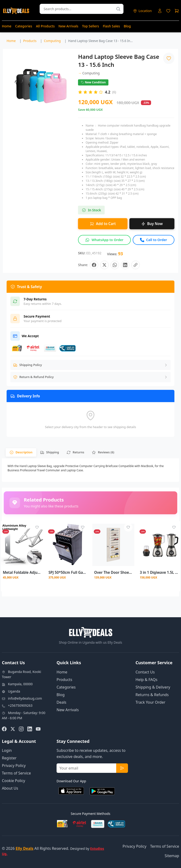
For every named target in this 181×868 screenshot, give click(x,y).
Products (64, 680)
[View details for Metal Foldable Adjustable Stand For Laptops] (22, 545)
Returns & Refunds (152, 695)
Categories (24, 26)
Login (7, 750)
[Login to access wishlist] (168, 11)
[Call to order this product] (154, 240)
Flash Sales (111, 26)
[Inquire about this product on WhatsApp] (104, 240)
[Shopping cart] (177, 11)
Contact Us (145, 672)
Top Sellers (90, 26)
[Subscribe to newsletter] (122, 768)
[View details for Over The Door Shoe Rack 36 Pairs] (113, 545)
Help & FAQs (146, 680)
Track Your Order (150, 702)
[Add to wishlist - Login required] (37, 527)
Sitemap (172, 856)
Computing (89, 73)
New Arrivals (68, 26)
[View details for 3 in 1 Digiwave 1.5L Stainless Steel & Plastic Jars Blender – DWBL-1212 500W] (159, 545)
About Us (10, 788)
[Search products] (118, 9)
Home (7, 26)
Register (9, 758)
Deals (61, 702)
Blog (127, 26)
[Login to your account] (160, 11)
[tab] (21, 452)
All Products (45, 26)
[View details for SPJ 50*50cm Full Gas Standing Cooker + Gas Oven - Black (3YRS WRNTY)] (68, 545)
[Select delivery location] (142, 11)
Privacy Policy (14, 766)
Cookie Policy (14, 781)
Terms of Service (16, 773)
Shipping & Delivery (153, 687)
